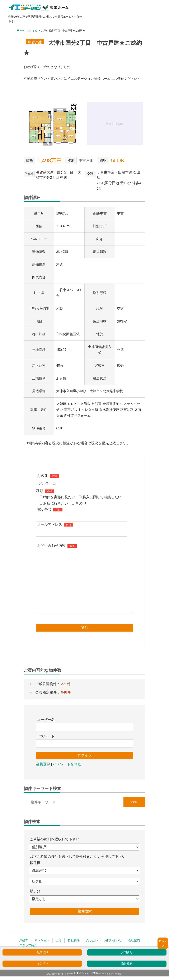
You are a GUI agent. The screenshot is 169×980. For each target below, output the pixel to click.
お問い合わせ (113, 940)
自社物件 (74, 940)
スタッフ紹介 (28, 945)
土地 (58, 940)
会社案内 (134, 940)
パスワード (46, 736)
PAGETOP (163, 943)
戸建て (24, 940)
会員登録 (42, 952)
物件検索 (127, 964)
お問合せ (127, 952)
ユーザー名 (46, 720)
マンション (42, 940)
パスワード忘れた (67, 764)
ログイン (42, 964)
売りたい (92, 940)
